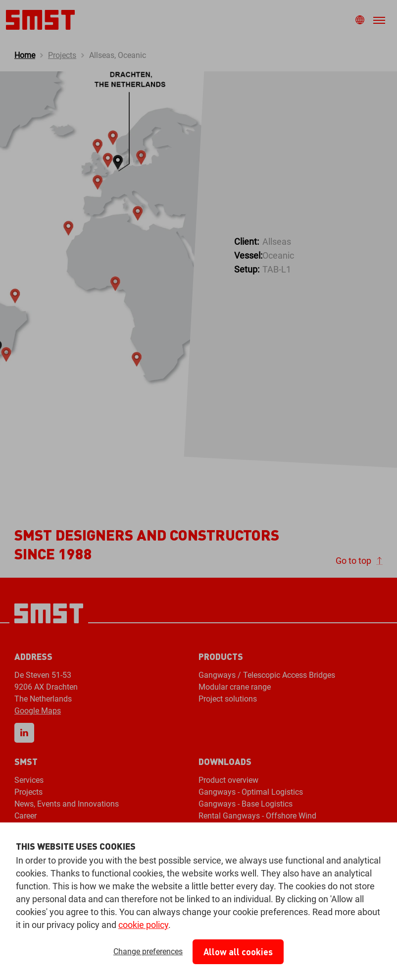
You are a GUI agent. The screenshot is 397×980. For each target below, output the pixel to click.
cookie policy (143, 925)
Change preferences (148, 952)
